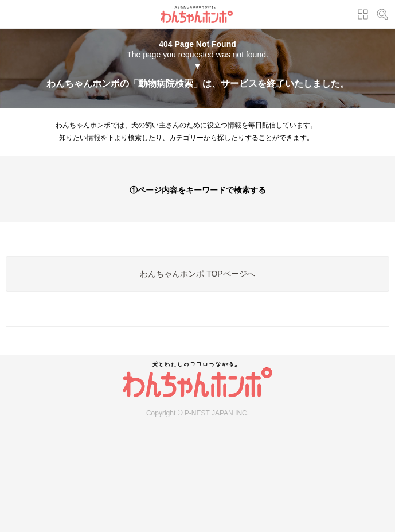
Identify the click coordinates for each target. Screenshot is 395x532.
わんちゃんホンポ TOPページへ (197, 274)
